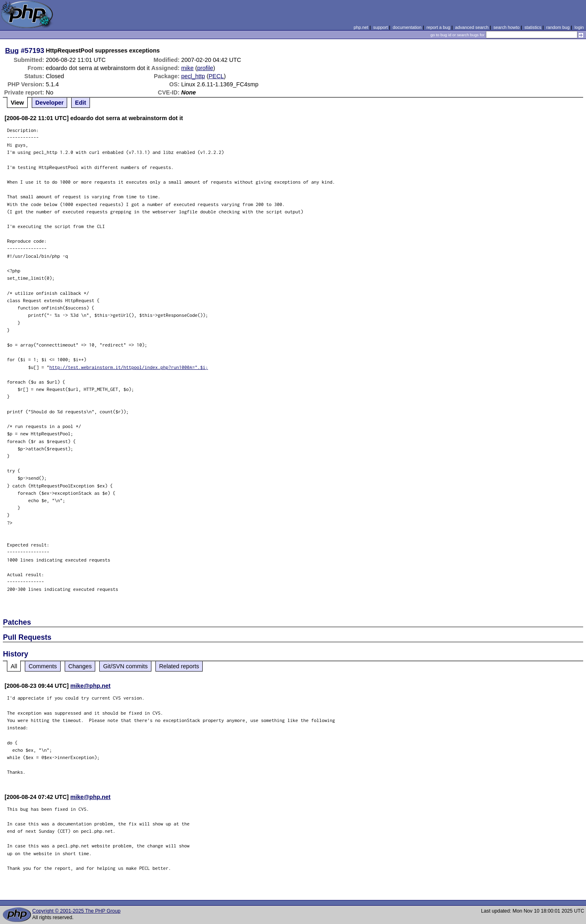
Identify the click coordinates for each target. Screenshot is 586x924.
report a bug (438, 27)
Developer (50, 103)
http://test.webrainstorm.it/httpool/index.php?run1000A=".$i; (129, 367)
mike (187, 68)
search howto (506, 27)
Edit (80, 103)
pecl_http (193, 76)
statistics (533, 27)
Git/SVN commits (125, 666)
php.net (361, 27)
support (380, 27)
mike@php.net (91, 686)
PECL (216, 76)
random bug (558, 27)
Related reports (179, 666)
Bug (12, 50)
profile (205, 68)
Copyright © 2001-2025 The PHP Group (76, 911)
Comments (43, 666)
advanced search (472, 27)
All (14, 666)
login (579, 27)
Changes (80, 666)
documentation (407, 27)
